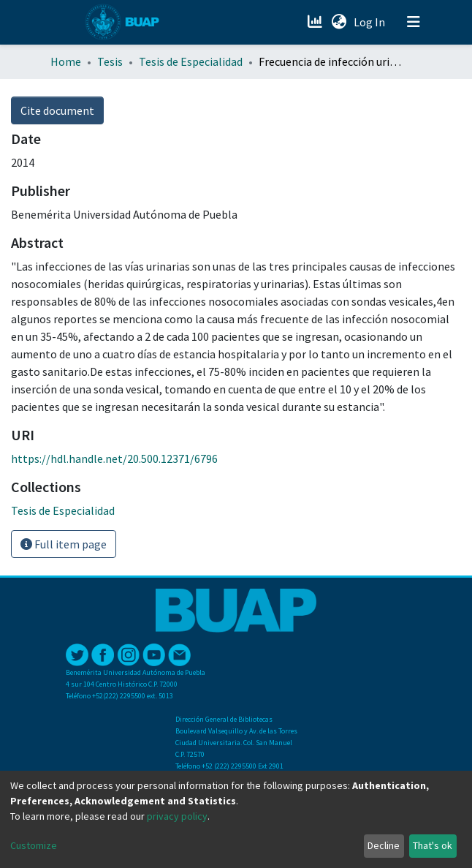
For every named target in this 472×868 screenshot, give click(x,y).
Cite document (57, 110)
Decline (384, 845)
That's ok (433, 845)
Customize (34, 845)
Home (66, 61)
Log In (371, 22)
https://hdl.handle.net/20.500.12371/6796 (114, 458)
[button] (339, 22)
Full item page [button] (64, 544)
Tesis (110, 61)
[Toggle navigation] (414, 22)
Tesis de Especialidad (191, 61)
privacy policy (177, 816)
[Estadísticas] (316, 22)
